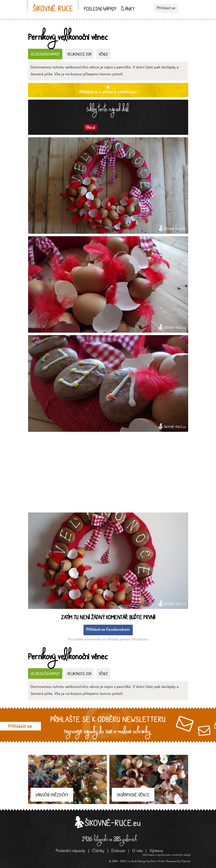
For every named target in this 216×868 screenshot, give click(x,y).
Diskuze (118, 851)
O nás (137, 851)
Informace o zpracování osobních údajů (166, 855)
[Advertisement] (109, 473)
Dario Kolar (158, 861)
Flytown (186, 861)
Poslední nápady (100, 9)
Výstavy (156, 851)
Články (128, 9)
